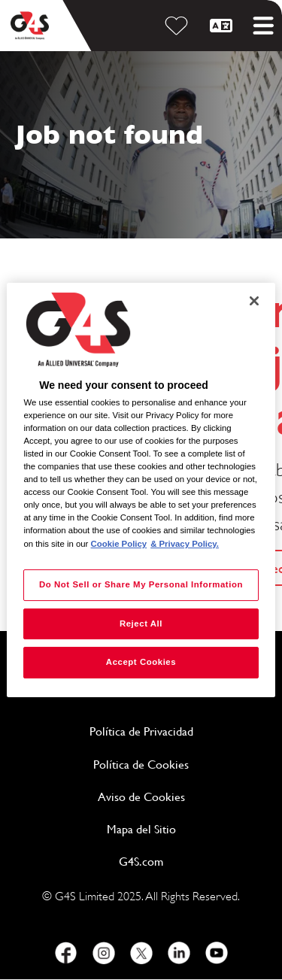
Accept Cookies (141, 663)
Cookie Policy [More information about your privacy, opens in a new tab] (119, 544)
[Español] (223, 26)
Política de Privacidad (179, 731)
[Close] (254, 301)
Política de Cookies (180, 764)
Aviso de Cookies (141, 797)
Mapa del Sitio (141, 829)
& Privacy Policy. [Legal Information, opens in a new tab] (185, 544)
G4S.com (193, 861)
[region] (141, 490)
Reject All (141, 623)
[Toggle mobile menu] (263, 26)
